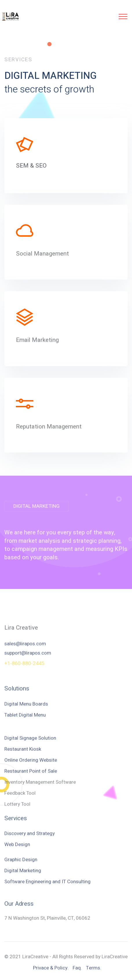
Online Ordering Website (31, 797)
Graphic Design (21, 876)
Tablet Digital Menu (25, 720)
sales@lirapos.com (25, 653)
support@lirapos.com (28, 662)
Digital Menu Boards (26, 709)
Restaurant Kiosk (23, 786)
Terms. (94, 972)
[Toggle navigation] (123, 17)
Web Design (17, 850)
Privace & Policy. (51, 972)
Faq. (77, 972)
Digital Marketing (23, 887)
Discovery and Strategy (30, 839)
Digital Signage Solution (30, 775)
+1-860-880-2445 (24, 667)
